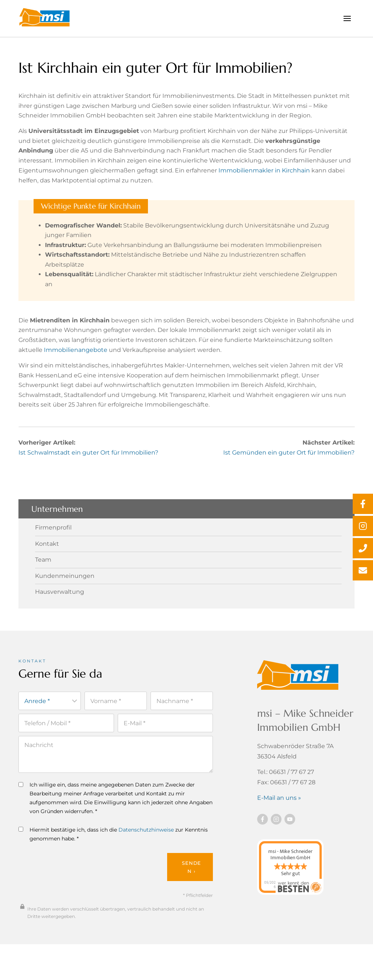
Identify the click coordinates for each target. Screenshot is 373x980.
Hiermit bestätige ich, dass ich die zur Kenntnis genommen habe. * (113, 844)
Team (43, 568)
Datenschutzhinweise (146, 840)
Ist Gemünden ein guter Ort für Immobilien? (289, 461)
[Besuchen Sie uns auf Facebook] (263, 828)
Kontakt (47, 552)
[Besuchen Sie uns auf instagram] (276, 828)
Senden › (191, 877)
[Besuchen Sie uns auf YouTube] (290, 828)
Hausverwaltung (60, 600)
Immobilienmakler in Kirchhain (264, 174)
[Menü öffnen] (347, 18)
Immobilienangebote (76, 357)
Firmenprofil (53, 537)
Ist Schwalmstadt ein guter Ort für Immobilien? (88, 461)
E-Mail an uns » (279, 807)
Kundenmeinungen (65, 585)
